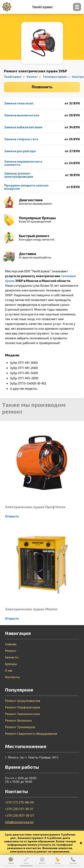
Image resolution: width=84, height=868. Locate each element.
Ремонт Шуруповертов (23, 701)
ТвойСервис (42, 7)
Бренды (11, 664)
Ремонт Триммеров (20, 727)
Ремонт (11, 651)
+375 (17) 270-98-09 (19, 802)
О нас (9, 670)
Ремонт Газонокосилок (23, 714)
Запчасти (12, 657)
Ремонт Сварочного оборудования (31, 734)
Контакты (12, 677)
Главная (11, 644)
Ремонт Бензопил (18, 720)
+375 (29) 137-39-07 (19, 809)
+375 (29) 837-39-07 (19, 815)
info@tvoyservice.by (19, 822)
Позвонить (42, 87)
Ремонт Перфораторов (22, 707)
